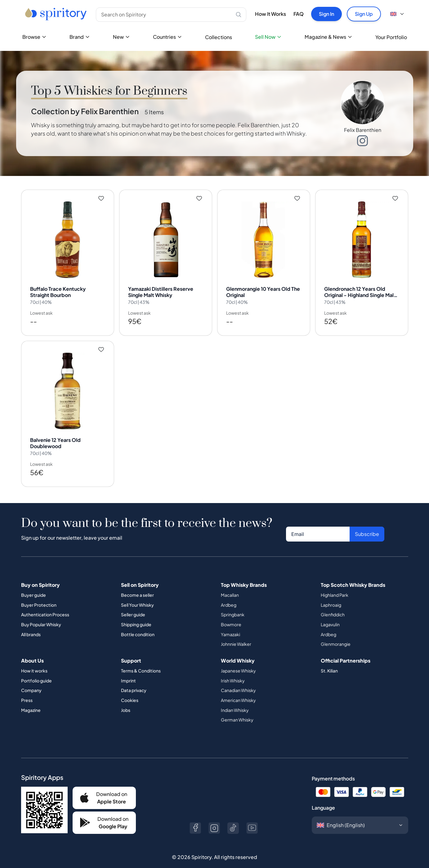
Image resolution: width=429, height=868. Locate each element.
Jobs (126, 700)
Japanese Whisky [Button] (238, 661)
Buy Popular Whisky (41, 614)
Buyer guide (34, 585)
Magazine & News (328, 37)
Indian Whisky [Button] (235, 700)
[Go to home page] (57, 14)
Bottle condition (138, 624)
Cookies (130, 690)
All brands (31, 624)
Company (31, 680)
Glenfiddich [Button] (333, 605)
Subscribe (367, 524)
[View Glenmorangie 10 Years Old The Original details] (264, 260)
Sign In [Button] (326, 14)
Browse (34, 37)
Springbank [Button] (233, 605)
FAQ (299, 14)
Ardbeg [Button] (229, 595)
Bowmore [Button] (231, 614)
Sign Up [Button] (364, 14)
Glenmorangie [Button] (336, 634)
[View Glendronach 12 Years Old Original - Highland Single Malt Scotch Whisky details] (362, 260)
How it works (34, 661)
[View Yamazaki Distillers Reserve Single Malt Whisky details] (166, 260)
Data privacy (134, 680)
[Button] (104, 788)
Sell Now (268, 37)
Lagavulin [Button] (330, 614)
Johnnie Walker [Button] (236, 634)
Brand (80, 37)
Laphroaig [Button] (331, 595)
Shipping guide (136, 614)
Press (27, 690)
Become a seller (137, 585)
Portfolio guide (36, 671)
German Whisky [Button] (237, 710)
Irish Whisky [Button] (233, 671)
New (121, 37)
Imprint (128, 671)
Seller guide (133, 605)
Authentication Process (45, 605)
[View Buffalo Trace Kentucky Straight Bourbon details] (68, 260)
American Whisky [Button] (238, 690)
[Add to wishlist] (105, 198)
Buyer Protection (39, 595)
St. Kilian (329, 661)
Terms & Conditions (141, 661)
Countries (168, 37)
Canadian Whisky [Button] (238, 680)
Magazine (31, 700)
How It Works (270, 14)
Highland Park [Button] (335, 585)
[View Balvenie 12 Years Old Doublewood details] (68, 406)
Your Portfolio (391, 37)
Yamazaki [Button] (230, 624)
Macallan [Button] (230, 585)
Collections (219, 37)
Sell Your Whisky (137, 595)
